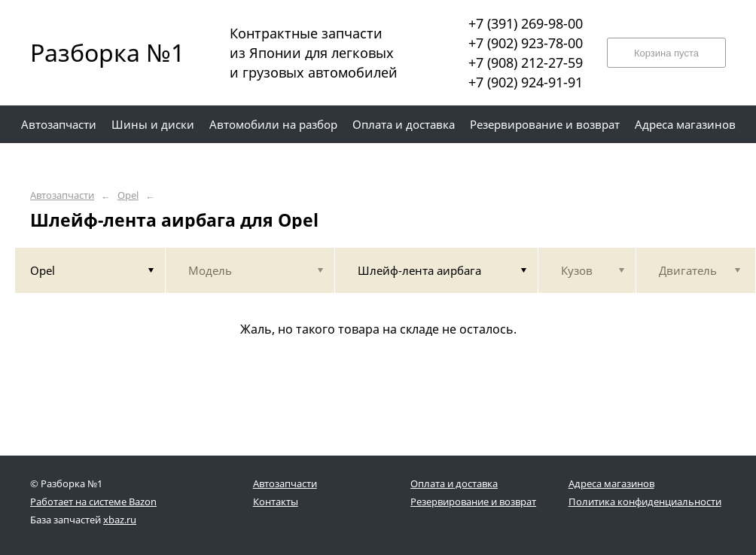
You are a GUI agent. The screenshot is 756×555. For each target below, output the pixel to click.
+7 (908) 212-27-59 (526, 63)
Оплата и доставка (454, 483)
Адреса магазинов (611, 483)
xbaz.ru (120, 520)
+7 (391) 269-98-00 (526, 23)
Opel (128, 195)
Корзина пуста (666, 53)
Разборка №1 (98, 52)
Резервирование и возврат (473, 502)
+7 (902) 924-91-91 (526, 82)
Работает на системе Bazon (93, 502)
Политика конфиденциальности (645, 502)
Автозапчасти (62, 195)
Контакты (276, 502)
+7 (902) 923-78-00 (526, 43)
